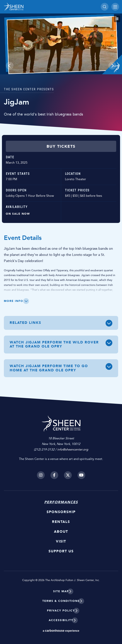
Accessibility (61, 620)
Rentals (61, 522)
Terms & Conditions (61, 601)
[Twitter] (68, 475)
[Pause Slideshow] (117, 19)
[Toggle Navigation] (115, 7)
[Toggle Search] (105, 7)
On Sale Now (18, 214)
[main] (61, 202)
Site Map (61, 591)
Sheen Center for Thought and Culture (31, 7)
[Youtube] (81, 475)
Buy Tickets (61, 146)
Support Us (61, 551)
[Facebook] (54, 475)
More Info (14, 301)
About (61, 532)
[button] (10, 66)
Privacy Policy (61, 611)
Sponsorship (61, 512)
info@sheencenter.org (73, 449)
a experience (61, 631)
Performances (61, 502)
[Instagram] (41, 475)
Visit (61, 541)
